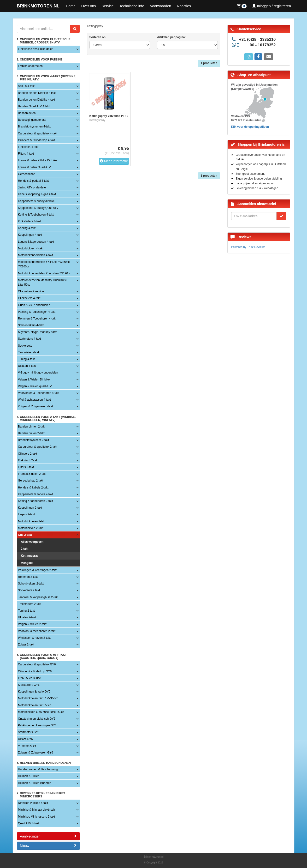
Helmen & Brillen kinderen (35, 783)
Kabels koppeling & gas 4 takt (37, 194)
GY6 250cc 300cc (29, 678)
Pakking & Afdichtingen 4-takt (37, 312)
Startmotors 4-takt (29, 339)
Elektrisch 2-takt (28, 460)
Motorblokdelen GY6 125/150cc (38, 698)
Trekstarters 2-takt (30, 604)
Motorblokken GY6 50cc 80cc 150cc (41, 712)
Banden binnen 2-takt (32, 427)
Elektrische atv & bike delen (36, 49)
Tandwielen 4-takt (29, 352)
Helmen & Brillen (29, 776)
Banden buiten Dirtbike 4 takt (36, 100)
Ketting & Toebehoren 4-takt (36, 215)
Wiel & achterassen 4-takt (34, 400)
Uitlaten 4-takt (27, 366)
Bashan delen (27, 113)
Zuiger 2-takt (26, 645)
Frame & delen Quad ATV (34, 167)
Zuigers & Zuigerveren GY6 (35, 753)
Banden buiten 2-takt (31, 433)
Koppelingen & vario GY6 (34, 692)
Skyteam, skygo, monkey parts (38, 332)
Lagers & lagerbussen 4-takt (36, 242)
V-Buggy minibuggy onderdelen (38, 373)
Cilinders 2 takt (27, 454)
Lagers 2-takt (26, 514)
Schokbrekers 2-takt (31, 584)
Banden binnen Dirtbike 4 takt (37, 93)
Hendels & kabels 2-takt (33, 488)
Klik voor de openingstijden (250, 127)
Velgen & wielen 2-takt (32, 624)
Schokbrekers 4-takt (31, 325)
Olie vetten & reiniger (31, 291)
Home (71, 6)
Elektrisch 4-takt (28, 147)
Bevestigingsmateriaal (32, 120)
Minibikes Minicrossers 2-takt (36, 817)
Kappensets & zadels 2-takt (35, 494)
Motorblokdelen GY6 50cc (35, 705)
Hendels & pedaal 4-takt (33, 181)
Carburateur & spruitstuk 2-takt (38, 447)
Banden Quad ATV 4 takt (34, 106)
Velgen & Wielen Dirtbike (34, 380)
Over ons (89, 6)
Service (108, 6)
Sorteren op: (98, 37)
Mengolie (27, 563)
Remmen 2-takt (28, 577)
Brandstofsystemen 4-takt (34, 127)
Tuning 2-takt (26, 611)
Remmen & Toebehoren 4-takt (37, 319)
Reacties (184, 6)
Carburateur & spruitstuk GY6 (37, 664)
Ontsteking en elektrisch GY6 (37, 719)
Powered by (248, 247)
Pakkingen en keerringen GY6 (37, 725)
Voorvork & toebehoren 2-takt (37, 631)
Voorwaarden (160, 6)
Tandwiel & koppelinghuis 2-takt (38, 597)
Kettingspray (30, 556)
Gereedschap (27, 174)
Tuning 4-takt (26, 359)
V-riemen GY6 (27, 746)
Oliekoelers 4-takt (29, 298)
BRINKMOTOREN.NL (38, 6)
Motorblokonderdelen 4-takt (35, 255)
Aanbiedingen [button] (48, 836)
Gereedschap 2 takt (31, 481)
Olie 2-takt (25, 535)
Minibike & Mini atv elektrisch (36, 810)
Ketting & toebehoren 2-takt (35, 501)
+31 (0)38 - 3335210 (257, 39)
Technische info (132, 6)
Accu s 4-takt (26, 86)
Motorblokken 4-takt (31, 248)
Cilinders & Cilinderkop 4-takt (37, 140)
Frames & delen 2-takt (32, 474)
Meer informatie (114, 161)
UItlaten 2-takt (27, 617)
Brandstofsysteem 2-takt (33, 440)
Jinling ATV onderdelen (33, 187)
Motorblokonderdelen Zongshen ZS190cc (44, 273)
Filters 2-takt (26, 467)
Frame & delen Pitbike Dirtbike (37, 160)
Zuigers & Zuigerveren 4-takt (36, 406)
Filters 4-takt (26, 154)
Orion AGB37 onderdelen (34, 305)
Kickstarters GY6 (29, 685)
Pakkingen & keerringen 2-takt (37, 570)
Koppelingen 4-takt (30, 235)
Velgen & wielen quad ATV (35, 386)
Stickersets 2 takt (29, 590)
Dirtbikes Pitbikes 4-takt (33, 803)
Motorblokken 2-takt (31, 528)
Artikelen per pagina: (171, 37)
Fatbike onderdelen (30, 66)
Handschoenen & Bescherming (38, 769)
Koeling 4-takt (27, 228)
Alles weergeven (32, 542)
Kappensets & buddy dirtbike (36, 201)
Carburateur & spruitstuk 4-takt (38, 133)
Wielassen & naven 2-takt (34, 638)
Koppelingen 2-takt (30, 508)
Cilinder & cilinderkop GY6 (35, 671)
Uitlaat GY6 (25, 739)
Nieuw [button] (48, 846)
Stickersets (25, 346)
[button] (242, 6)
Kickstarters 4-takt (30, 221)
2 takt (25, 549)
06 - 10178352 (263, 45)
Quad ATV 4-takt (29, 823)
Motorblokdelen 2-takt (32, 521)
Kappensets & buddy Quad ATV (38, 208)
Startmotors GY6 (29, 732)
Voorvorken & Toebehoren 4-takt (39, 393)
